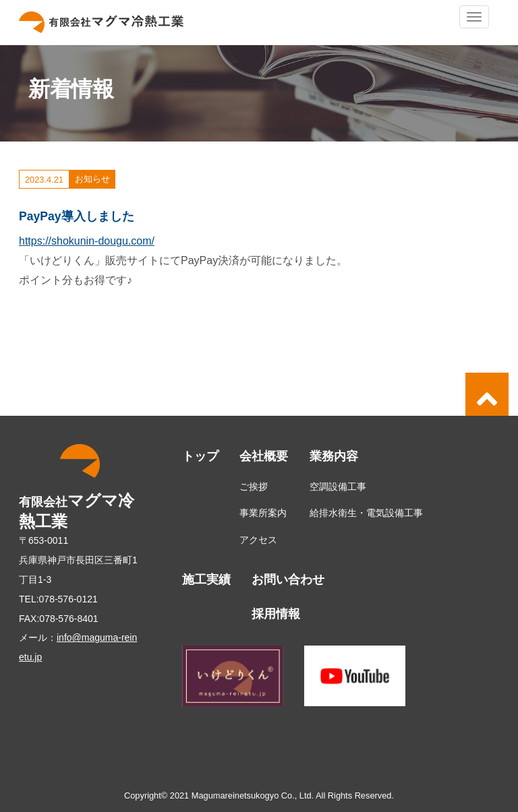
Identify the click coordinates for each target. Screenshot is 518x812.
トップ (200, 456)
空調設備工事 (338, 487)
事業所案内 (263, 513)
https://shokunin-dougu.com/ (87, 241)
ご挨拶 (254, 487)
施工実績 (206, 580)
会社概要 (264, 456)
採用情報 (276, 614)
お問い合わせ (288, 580)
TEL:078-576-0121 (58, 599)
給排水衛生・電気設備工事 (366, 513)
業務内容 (334, 456)
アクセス (258, 540)
